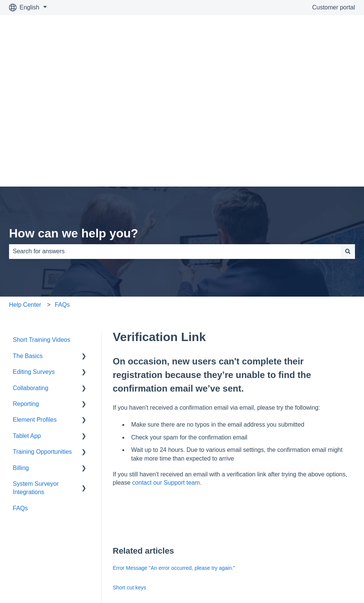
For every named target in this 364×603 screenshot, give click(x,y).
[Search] (348, 122)
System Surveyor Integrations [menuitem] (36, 359)
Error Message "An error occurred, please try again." (174, 439)
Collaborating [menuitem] (30, 259)
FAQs (62, 176)
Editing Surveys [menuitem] (34, 243)
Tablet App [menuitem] (27, 307)
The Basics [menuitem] (28, 227)
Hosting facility (130, 517)
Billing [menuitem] (21, 339)
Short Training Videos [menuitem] (42, 211)
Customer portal (334, 7)
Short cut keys (130, 459)
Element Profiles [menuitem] (35, 291)
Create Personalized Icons (144, 478)
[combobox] (175, 122)
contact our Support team (166, 354)
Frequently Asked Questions (146, 497)
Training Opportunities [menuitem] (42, 323)
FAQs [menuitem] (20, 379)
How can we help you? (74, 104)
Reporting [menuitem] (26, 275)
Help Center (25, 176)
